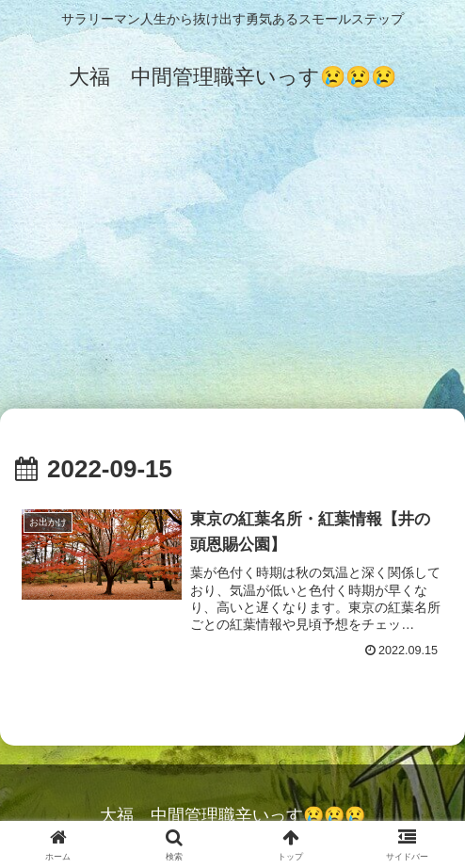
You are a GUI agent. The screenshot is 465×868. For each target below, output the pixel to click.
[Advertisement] (232, 265)
